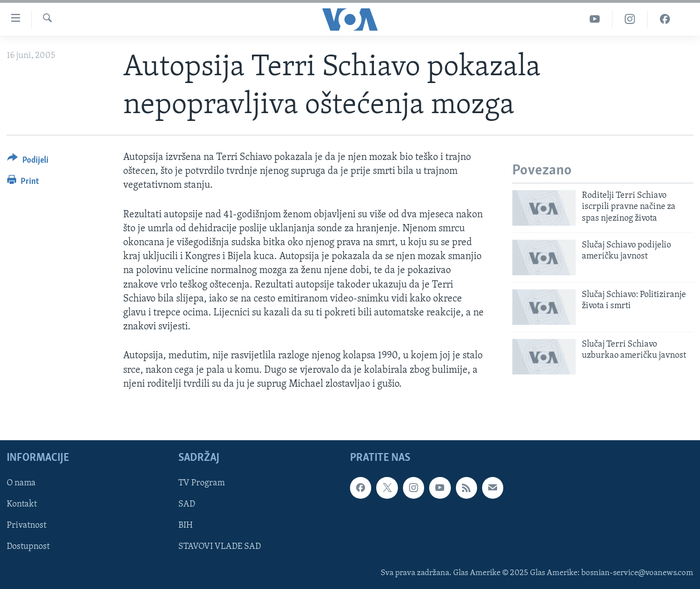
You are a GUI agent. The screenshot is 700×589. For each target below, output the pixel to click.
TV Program (201, 483)
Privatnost (26, 525)
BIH (186, 525)
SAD (187, 504)
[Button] (28, 162)
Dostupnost (28, 547)
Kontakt (22, 504)
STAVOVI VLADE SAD (220, 547)
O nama (21, 483)
